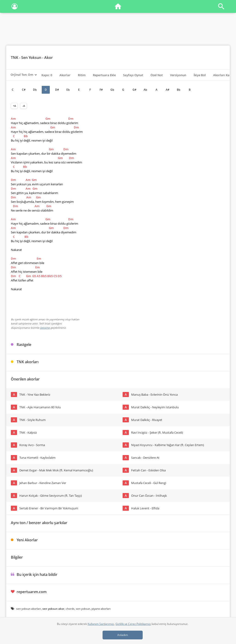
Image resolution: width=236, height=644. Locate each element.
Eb (68, 90)
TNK (15, 58)
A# (168, 90)
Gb (112, 90)
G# (134, 90)
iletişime (45, 328)
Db (35, 90)
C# (24, 90)
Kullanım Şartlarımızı (101, 624)
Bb (178, 90)
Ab (145, 90)
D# (57, 90)
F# (101, 90)
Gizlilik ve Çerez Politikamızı (133, 624)
